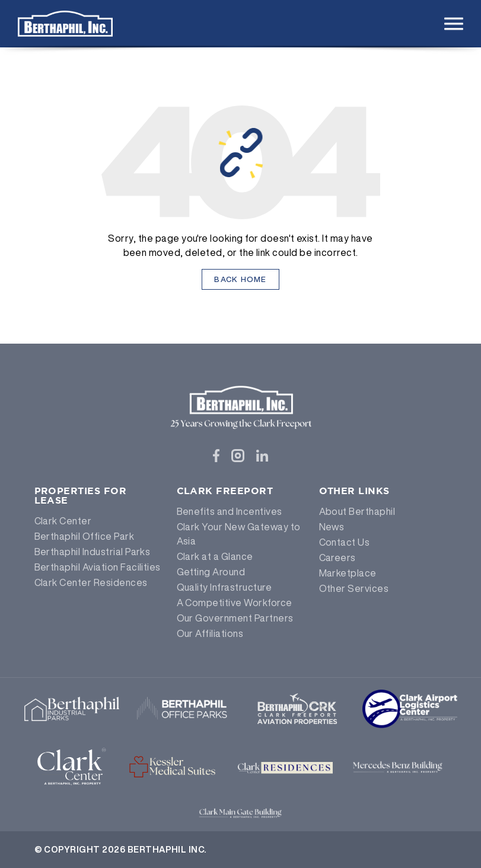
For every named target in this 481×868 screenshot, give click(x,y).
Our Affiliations (210, 633)
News (332, 527)
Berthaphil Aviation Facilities (98, 567)
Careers (337, 558)
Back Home (240, 279)
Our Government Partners (235, 618)
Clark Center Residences (91, 582)
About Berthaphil (357, 511)
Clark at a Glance (215, 556)
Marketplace (348, 573)
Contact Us (345, 542)
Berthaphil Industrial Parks (93, 552)
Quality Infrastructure (224, 587)
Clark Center (63, 521)
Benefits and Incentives (230, 511)
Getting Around (211, 572)
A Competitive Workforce (235, 603)
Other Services (354, 588)
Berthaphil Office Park (85, 536)
